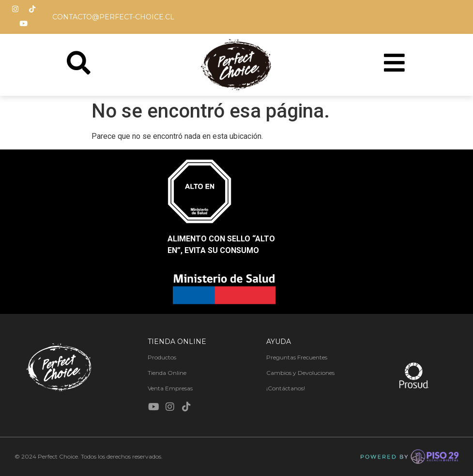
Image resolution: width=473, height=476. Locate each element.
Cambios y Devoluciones (300, 373)
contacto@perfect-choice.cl (113, 17)
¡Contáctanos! (286, 388)
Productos (162, 357)
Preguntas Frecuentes (297, 357)
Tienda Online (167, 373)
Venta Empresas (170, 388)
